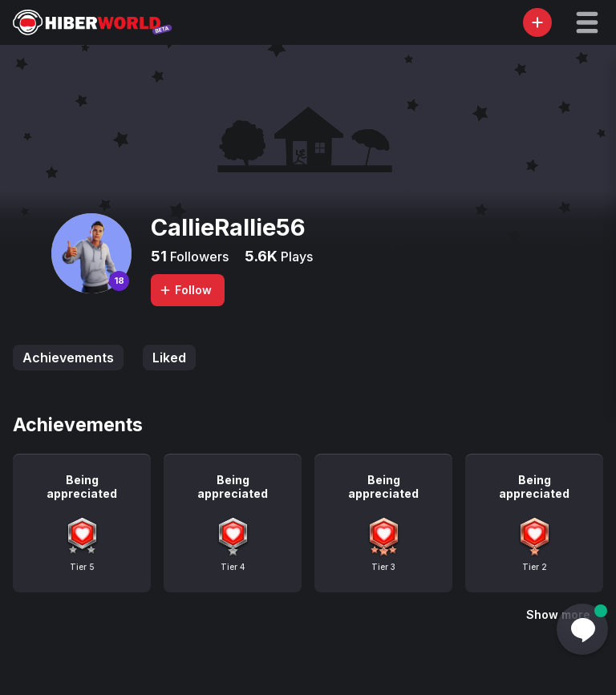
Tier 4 (233, 567)
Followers (198, 257)
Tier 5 (82, 567)
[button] (587, 22)
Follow (185, 290)
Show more (558, 614)
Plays (295, 257)
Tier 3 (383, 567)
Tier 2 (535, 567)
